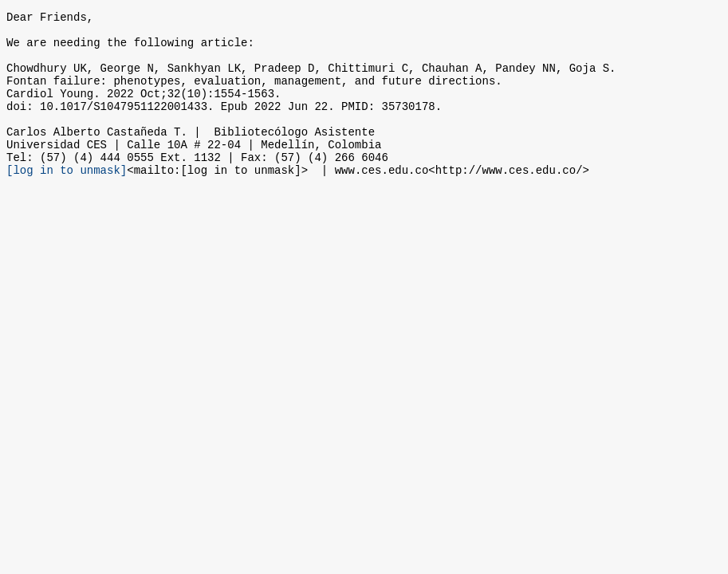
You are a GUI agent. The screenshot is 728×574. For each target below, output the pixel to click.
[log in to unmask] (67, 201)
